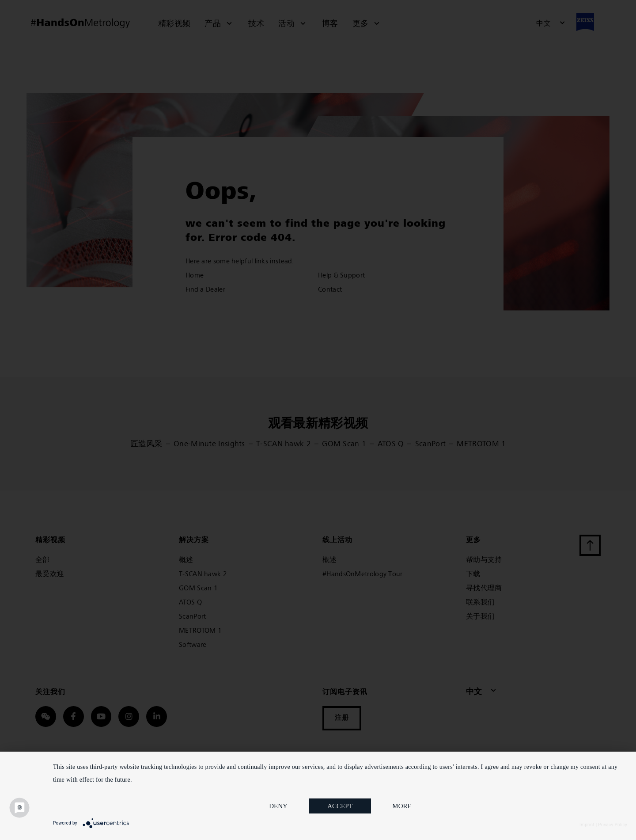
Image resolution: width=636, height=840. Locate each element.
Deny (278, 806)
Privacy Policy (613, 825)
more (402, 806)
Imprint (587, 825)
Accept (340, 806)
